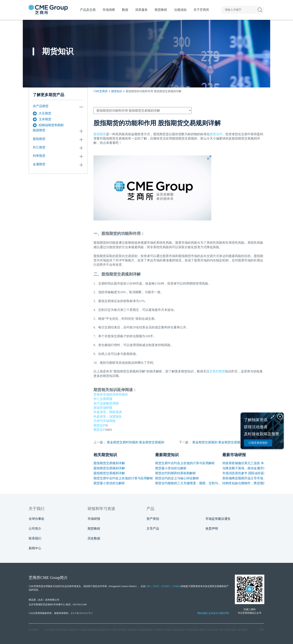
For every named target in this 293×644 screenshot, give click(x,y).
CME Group (50, 578)
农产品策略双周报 (106, 403)
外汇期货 (39, 147)
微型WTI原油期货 (209, 630)
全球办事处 (37, 519)
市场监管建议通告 (218, 519)
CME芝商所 (101, 91)
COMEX (177, 586)
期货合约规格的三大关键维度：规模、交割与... (188, 483)
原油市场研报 (103, 408)
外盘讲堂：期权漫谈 (108, 412)
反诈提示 (213, 613)
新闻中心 (35, 548)
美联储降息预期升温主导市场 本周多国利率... (254, 478)
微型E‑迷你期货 (239, 630)
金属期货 (39, 164)
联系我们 (35, 538)
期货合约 (216, 134)
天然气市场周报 (104, 421)
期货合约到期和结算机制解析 (176, 473)
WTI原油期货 (192, 630)
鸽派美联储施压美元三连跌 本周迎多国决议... (254, 463)
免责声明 (212, 529)
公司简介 (35, 529)
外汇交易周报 (103, 399)
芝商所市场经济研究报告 (111, 395)
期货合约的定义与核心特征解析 (177, 478)
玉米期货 (42, 119)
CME (148, 586)
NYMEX (166, 586)
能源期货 (39, 130)
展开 (262, 630)
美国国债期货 (145, 630)
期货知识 (117, 91)
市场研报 (94, 519)
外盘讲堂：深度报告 (108, 417)
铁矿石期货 (69, 630)
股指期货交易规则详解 (109, 463)
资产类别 (153, 519)
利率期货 (39, 156)
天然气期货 (224, 630)
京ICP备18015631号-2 (82, 613)
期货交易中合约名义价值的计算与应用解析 (123, 478)
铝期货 (59, 630)
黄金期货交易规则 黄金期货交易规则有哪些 (222, 442)
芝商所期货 (217, 371)
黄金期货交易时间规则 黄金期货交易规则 (136, 442)
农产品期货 (41, 106)
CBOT (156, 586)
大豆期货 (42, 113)
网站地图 (202, 613)
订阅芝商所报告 (258, 443)
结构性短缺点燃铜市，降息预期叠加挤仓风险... (255, 483)
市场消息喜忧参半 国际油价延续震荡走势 (251, 473)
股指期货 (39, 139)
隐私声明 (224, 613)
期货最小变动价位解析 (109, 483)
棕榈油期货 (179, 630)
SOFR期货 (49, 630)
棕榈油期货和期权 (48, 125)
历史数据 (94, 538)
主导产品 (153, 529)
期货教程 (94, 529)
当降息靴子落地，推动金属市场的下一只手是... (255, 468)
